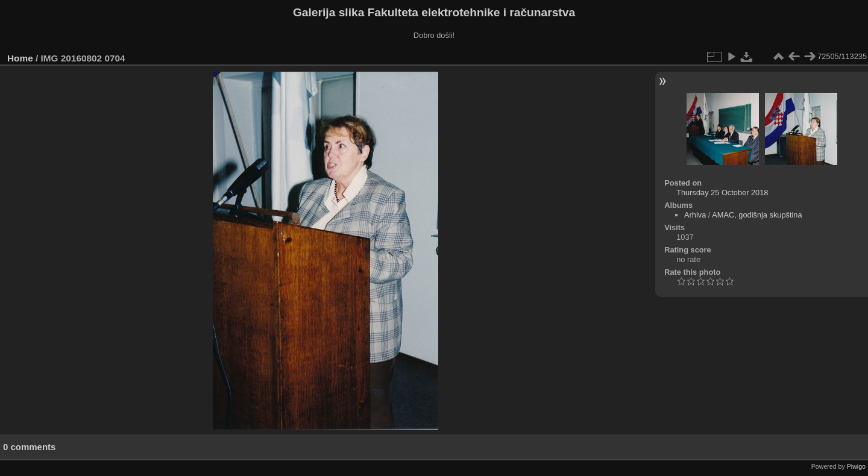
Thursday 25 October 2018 (722, 193)
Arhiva (695, 215)
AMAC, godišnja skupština (757, 215)
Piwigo (856, 466)
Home (20, 58)
